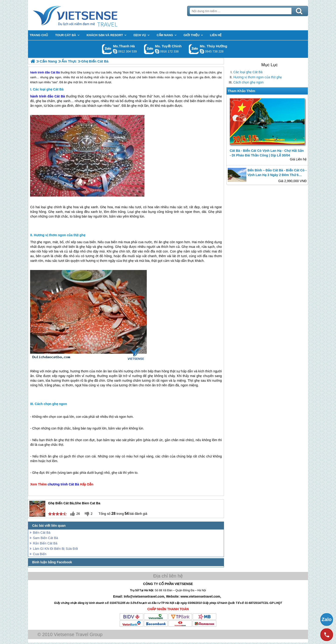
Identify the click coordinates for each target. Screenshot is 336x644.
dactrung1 (202, 51)
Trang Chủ (87, 15)
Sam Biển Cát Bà (45, 538)
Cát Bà (74, 484)
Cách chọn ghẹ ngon (248, 82)
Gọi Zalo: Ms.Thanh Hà (107, 49)
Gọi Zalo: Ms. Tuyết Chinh (149, 49)
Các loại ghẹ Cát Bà (248, 72)
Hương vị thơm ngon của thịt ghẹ (258, 77)
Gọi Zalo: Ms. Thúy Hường (194, 49)
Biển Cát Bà (42, 533)
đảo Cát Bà (56, 96)
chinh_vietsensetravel (157, 51)
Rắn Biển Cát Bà (45, 543)
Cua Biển (40, 554)
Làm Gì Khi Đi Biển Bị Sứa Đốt (55, 549)
